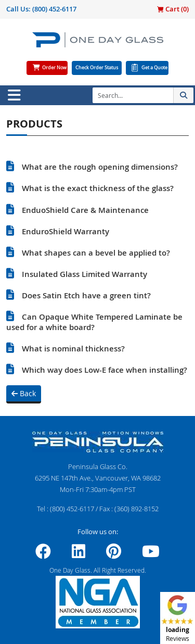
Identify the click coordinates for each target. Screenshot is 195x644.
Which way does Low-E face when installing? (105, 370)
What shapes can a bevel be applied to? (96, 253)
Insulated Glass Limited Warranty (84, 274)
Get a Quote (154, 68)
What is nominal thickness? (73, 349)
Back (24, 393)
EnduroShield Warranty (66, 231)
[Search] (133, 95)
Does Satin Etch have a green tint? (86, 295)
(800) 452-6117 (54, 9)
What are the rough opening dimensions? (100, 167)
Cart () (173, 9)
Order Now (54, 68)
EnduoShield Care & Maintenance (85, 210)
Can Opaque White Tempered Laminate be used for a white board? (94, 322)
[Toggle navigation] (14, 95)
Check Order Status (97, 68)
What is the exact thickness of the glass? (98, 188)
